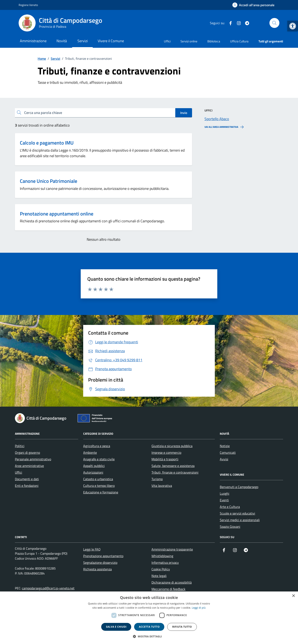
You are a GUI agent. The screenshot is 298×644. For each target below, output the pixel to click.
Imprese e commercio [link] (166, 452)
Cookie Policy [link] (161, 569)
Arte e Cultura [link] (230, 507)
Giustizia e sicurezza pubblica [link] (172, 446)
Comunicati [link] (228, 452)
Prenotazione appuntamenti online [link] (57, 214)
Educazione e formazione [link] (101, 492)
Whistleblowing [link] (162, 556)
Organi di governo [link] (27, 452)
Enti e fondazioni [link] (27, 486)
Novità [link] (62, 41)
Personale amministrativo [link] (33, 459)
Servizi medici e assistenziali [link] (240, 520)
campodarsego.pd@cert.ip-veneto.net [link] (48, 588)
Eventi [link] (224, 500)
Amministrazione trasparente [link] (172, 549)
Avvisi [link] (224, 459)
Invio (184, 113)
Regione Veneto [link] (28, 5)
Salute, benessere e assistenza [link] (173, 466)
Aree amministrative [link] (29, 466)
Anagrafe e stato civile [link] (99, 459)
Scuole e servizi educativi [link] (237, 513)
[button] (149, 636)
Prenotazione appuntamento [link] (103, 556)
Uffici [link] (167, 41)
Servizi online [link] (189, 41)
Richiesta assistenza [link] (97, 569)
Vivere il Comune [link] (111, 41)
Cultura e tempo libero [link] (99, 486)
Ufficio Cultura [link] (239, 41)
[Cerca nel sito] (274, 23)
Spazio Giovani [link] (230, 527)
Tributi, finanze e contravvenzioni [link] (175, 472)
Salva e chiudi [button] (116, 627)
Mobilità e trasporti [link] (165, 459)
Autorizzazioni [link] (93, 472)
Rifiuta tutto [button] (182, 627)
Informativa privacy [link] (165, 563)
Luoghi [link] (225, 493)
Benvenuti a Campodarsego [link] (239, 487)
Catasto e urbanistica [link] (98, 479)
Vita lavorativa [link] (162, 486)
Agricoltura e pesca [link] (97, 446)
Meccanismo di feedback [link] (168, 589)
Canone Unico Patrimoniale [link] (49, 181)
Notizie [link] (225, 446)
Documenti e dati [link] (27, 479)
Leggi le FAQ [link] (92, 549)
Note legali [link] (159, 576)
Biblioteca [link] (214, 41)
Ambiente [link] (90, 452)
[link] (293, 26)
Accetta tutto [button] (149, 627)
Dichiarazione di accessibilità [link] (172, 582)
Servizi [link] (83, 41)
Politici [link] (20, 446)
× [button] (293, 596)
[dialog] (149, 618)
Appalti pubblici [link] (94, 466)
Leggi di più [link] (199, 608)
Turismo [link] (157, 479)
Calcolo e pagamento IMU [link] (47, 143)
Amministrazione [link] (33, 41)
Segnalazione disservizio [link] (100, 563)
